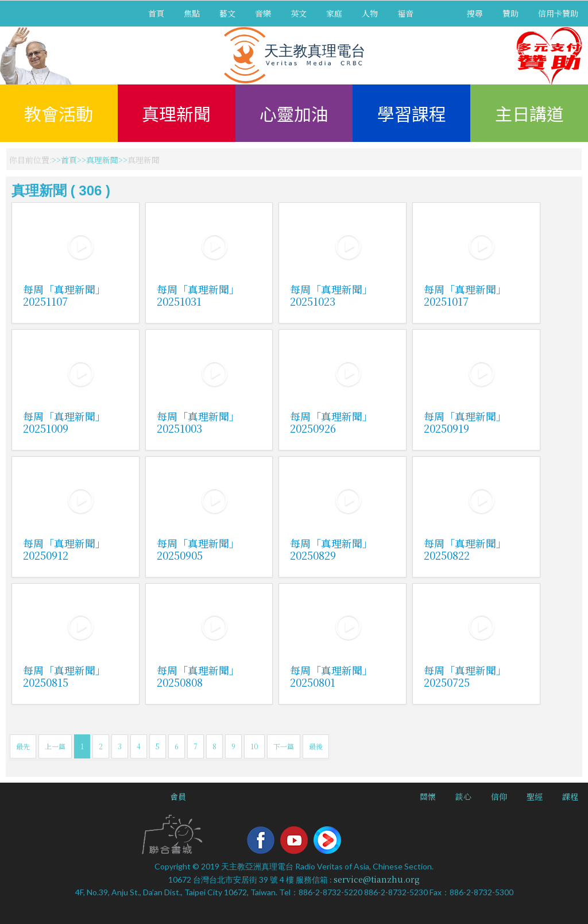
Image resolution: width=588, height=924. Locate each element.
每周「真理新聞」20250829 (331, 549)
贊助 (510, 13)
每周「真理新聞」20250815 (64, 676)
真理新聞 (176, 113)
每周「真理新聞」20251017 (465, 295)
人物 (370, 13)
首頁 (156, 13)
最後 (316, 746)
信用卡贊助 (558, 13)
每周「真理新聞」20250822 (465, 549)
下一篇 (284, 746)
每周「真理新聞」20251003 (198, 422)
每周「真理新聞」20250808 (198, 676)
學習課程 (412, 113)
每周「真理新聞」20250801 (331, 676)
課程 (570, 796)
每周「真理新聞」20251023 (331, 295)
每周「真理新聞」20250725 (465, 676)
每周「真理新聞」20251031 (198, 295)
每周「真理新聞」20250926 (331, 422)
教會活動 (59, 113)
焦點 (192, 13)
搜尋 (475, 13)
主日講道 (529, 113)
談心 (463, 796)
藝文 (227, 13)
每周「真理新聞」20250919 (465, 422)
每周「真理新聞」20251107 (64, 295)
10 (254, 746)
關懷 (428, 796)
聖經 (535, 796)
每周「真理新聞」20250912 (64, 549)
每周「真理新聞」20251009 (64, 422)
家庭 (334, 13)
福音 (405, 13)
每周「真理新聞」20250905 (198, 549)
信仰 (499, 796)
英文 (299, 13)
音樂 (263, 13)
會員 (178, 796)
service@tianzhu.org (377, 879)
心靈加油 (294, 113)
